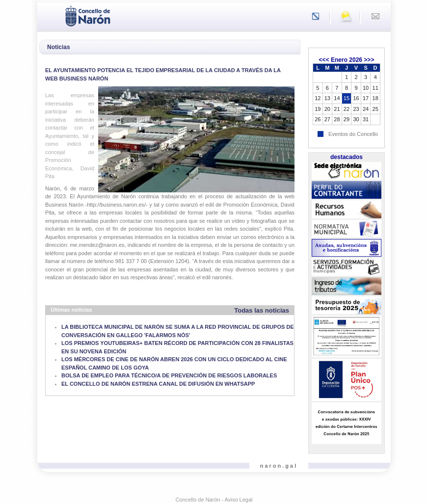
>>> (369, 60)
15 (347, 98)
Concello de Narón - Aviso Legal (214, 500)
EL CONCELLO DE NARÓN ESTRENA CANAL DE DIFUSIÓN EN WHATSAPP (158, 384)
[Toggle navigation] (48, 15)
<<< (324, 60)
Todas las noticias (262, 310)
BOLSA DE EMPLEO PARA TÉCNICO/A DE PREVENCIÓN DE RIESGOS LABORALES (169, 375)
